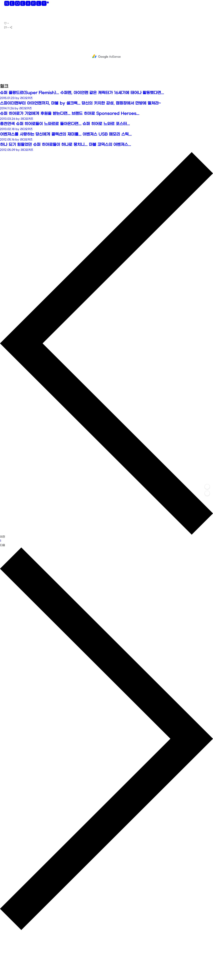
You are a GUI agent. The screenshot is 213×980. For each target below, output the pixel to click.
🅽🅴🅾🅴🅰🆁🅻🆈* (26, 4)
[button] (5, 15)
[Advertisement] (106, 56)
